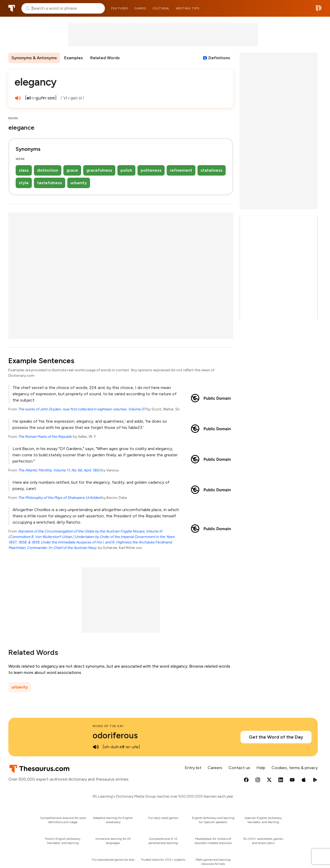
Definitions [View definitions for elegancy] (219, 58)
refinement (181, 170)
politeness (151, 170)
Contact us (239, 768)
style (24, 183)
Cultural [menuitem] (161, 8)
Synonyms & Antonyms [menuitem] (34, 58)
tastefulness (50, 183)
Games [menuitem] (140, 8)
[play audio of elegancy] (18, 98)
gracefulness (99, 170)
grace (72, 170)
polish (126, 170)
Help (261, 768)
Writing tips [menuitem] (188, 8)
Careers (215, 768)
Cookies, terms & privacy (295, 768)
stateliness (212, 170)
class (24, 170)
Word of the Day (108, 726)
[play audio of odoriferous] (96, 747)
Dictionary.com (319, 8)
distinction (48, 170)
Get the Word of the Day (276, 737)
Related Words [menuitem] (105, 58)
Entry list (193, 768)
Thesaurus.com (12, 8)
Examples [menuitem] (74, 58)
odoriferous (115, 735)
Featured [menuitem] (120, 8)
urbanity (79, 183)
